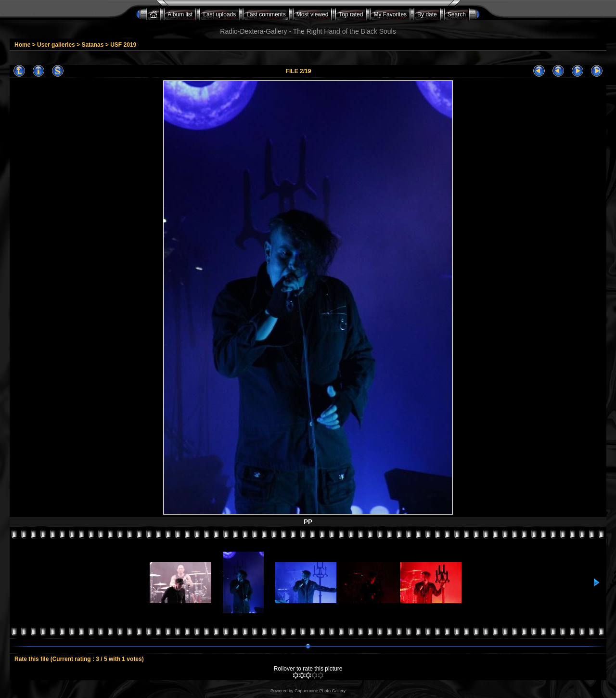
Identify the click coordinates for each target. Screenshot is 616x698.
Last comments (266, 14)
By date (427, 14)
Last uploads (219, 14)
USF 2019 (123, 45)
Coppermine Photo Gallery (320, 691)
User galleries (56, 45)
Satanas (92, 45)
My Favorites (390, 14)
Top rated (351, 14)
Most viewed (313, 14)
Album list (180, 14)
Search (457, 14)
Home (22, 45)
